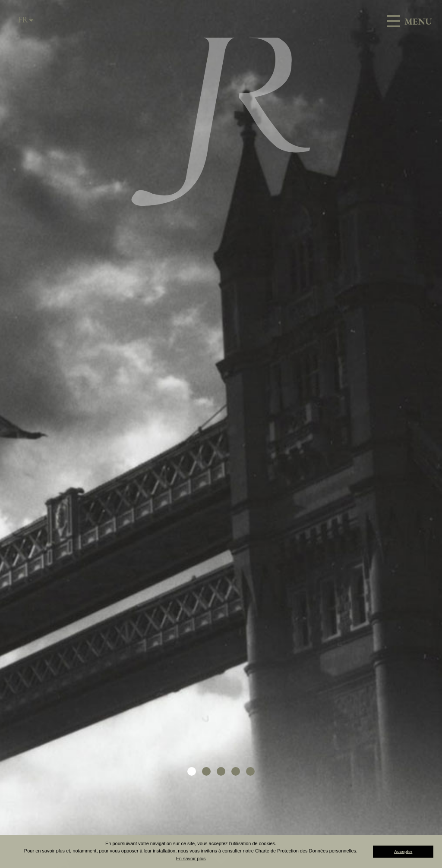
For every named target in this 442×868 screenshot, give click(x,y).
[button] (192, 771)
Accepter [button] (403, 851)
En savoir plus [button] (191, 859)
